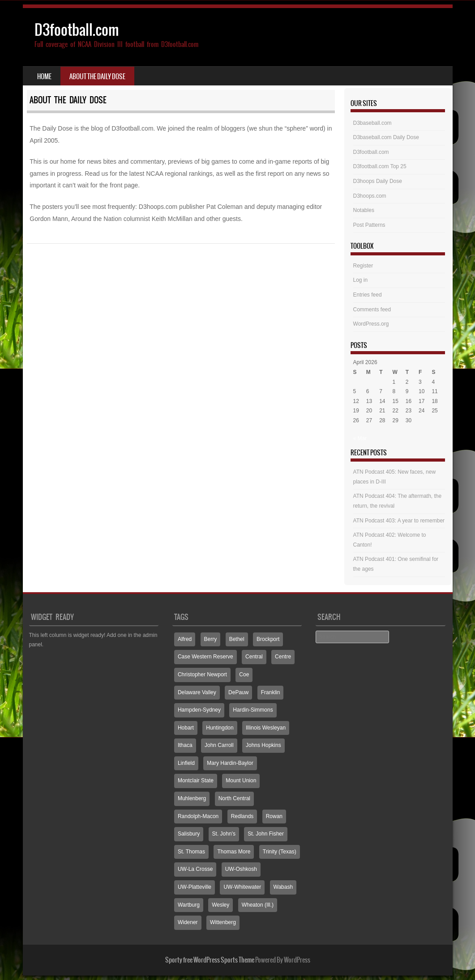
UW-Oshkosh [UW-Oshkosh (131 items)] (241, 869)
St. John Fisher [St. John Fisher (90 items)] (266, 834)
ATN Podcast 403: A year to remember (399, 521)
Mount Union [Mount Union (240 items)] (241, 781)
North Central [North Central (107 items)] (234, 798)
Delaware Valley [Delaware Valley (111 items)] (197, 692)
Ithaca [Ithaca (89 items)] (185, 745)
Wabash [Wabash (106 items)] (283, 887)
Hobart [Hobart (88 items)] (186, 728)
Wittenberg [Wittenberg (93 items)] (223, 922)
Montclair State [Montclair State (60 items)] (196, 781)
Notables (364, 210)
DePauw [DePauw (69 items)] (238, 692)
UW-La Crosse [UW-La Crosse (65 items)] (195, 869)
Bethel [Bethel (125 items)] (237, 639)
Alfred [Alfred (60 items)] (185, 639)
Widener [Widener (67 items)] (188, 922)
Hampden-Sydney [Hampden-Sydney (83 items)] (199, 710)
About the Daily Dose (97, 76)
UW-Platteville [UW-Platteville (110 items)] (195, 887)
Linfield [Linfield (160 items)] (186, 763)
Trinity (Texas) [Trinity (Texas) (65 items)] (280, 852)
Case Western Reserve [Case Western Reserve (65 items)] (205, 657)
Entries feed (368, 295)
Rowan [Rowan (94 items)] (274, 816)
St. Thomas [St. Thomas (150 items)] (191, 852)
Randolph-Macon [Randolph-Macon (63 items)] (198, 816)
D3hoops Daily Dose (378, 181)
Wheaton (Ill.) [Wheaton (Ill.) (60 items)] (258, 905)
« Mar (360, 438)
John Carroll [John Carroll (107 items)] (219, 745)
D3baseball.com (372, 123)
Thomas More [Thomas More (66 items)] (234, 852)
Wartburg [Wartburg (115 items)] (189, 905)
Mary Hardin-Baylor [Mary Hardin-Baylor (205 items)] (230, 763)
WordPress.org (371, 324)
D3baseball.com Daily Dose (386, 137)
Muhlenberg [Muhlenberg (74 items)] (192, 798)
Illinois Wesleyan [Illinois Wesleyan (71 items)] (266, 728)
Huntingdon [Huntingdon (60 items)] (220, 728)
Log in (361, 280)
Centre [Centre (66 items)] (283, 657)
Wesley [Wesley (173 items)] (220, 905)
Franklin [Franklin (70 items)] (271, 692)
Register (363, 266)
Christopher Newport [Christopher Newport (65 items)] (202, 675)
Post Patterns (369, 225)
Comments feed (372, 310)
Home (44, 76)
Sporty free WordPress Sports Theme (210, 960)
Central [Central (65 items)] (254, 657)
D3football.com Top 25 (380, 166)
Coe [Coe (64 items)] (244, 675)
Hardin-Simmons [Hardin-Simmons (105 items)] (253, 710)
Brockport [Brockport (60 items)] (268, 639)
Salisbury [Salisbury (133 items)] (189, 834)
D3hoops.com (370, 196)
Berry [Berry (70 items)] (211, 639)
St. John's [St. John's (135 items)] (224, 834)
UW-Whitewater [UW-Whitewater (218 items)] (242, 887)
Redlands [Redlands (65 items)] (242, 816)
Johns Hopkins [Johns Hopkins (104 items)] (263, 745)
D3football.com (77, 30)
